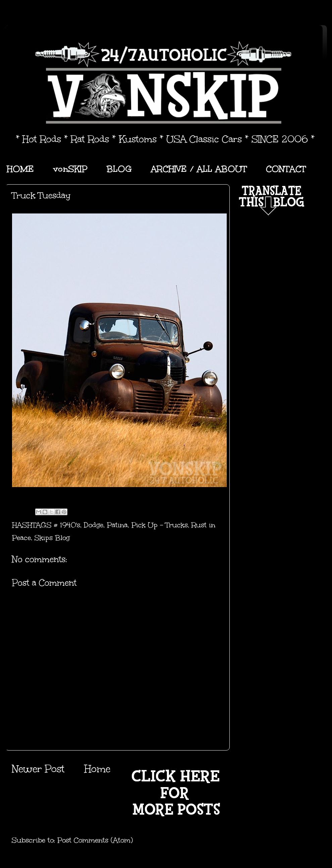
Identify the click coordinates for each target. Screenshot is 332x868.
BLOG (119, 169)
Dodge (94, 525)
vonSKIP (70, 169)
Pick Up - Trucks (160, 525)
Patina (117, 525)
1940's (70, 525)
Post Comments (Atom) (95, 840)
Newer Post (38, 769)
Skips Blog (52, 538)
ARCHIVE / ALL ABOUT (199, 169)
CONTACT (286, 169)
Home (97, 769)
